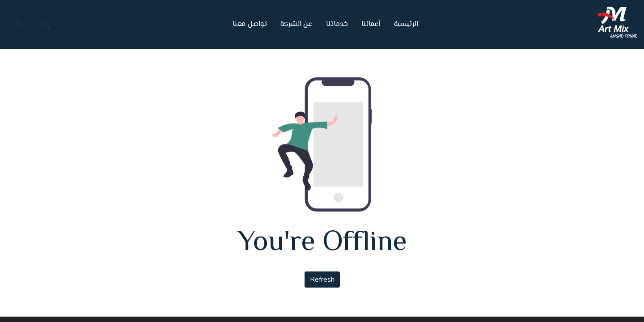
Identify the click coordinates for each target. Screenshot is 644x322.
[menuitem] (403, 25)
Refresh (322, 280)
